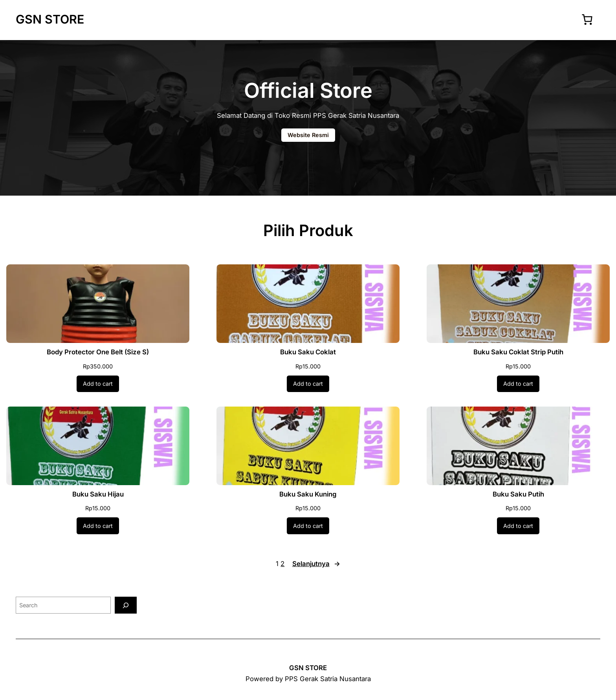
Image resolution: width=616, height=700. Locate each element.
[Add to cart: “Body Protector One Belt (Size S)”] (98, 384)
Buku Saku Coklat (308, 352)
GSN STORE (50, 19)
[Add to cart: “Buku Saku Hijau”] (98, 526)
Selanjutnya (316, 564)
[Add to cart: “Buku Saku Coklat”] (308, 384)
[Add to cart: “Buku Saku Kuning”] (308, 526)
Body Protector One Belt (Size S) (98, 352)
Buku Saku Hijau (98, 494)
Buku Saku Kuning (308, 494)
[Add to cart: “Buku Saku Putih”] (518, 526)
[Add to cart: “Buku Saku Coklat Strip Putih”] (518, 384)
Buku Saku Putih (518, 494)
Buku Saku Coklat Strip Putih (518, 352)
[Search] (126, 605)
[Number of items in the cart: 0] (587, 19)
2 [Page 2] (282, 564)
